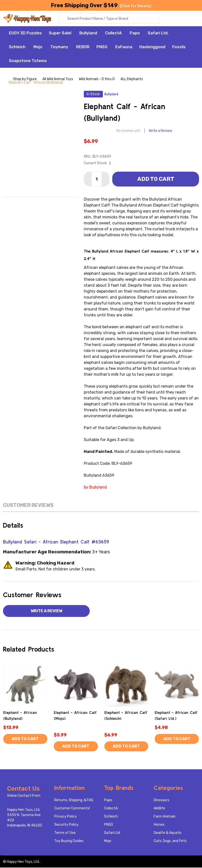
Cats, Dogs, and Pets (170, 841)
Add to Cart (156, 179)
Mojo (38, 47)
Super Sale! (60, 34)
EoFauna (124, 47)
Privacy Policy (66, 817)
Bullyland (88, 34)
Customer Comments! (72, 809)
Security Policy (66, 825)
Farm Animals (165, 817)
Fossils (179, 47)
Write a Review (160, 131)
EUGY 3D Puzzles (25, 34)
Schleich (17, 47)
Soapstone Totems (28, 61)
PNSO (102, 47)
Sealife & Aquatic (168, 833)
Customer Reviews (28, 506)
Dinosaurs (161, 801)
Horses (159, 825)
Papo (135, 34)
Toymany (59, 47)
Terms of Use (65, 833)
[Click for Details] (136, 6)
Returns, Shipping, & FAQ (74, 801)
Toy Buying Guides (69, 841)
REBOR (83, 47)
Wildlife (159, 809)
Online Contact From (24, 796)
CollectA (113, 34)
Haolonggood (152, 47)
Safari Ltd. (158, 34)
